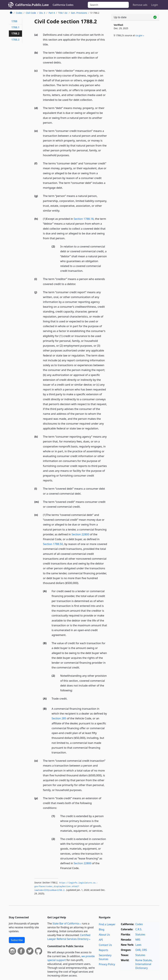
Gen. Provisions (79, 13)
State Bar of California (66, 923)
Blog (101, 929)
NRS (138, 940)
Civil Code (31, 13)
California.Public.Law (32, 5)
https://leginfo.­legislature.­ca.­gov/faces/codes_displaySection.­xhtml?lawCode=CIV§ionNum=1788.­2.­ (66, 887)
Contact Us (105, 945)
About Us (104, 935)
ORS (144, 950)
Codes (19, 13)
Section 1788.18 (84, 219)
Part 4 (52, 13)
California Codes (63, 5)
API (101, 940)
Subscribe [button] (17, 940)
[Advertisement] (135, 65)
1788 (14, 21)
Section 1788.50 (53, 544)
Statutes (140, 934)
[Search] (108, 5)
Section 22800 (80, 534)
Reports (103, 950)
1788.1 (15, 27)
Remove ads (140, 5)
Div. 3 (42, 13)
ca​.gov (139, 35)
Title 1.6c (63, 13)
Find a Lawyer (107, 924)
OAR (138, 950)
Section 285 (59, 718)
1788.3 (15, 40)
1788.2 (15, 33)
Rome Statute (144, 960)
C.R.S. (139, 929)
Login (155, 5)
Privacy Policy (107, 964)
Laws (138, 945)
